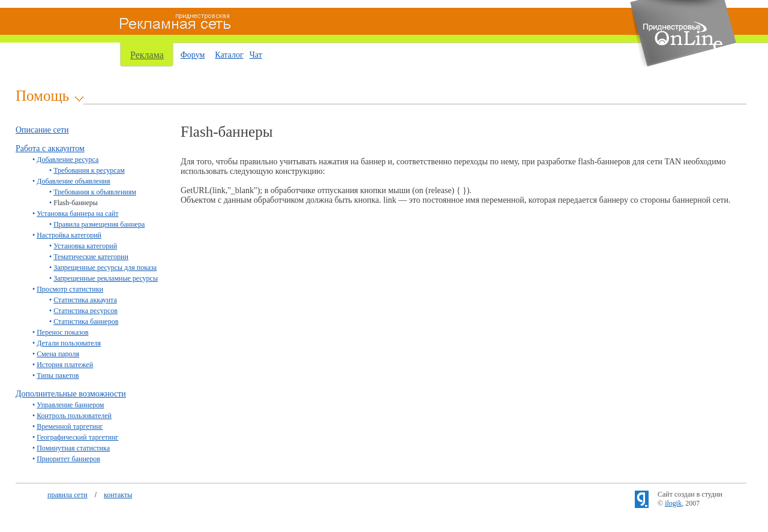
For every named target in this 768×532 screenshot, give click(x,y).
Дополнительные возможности (71, 394)
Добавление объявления (73, 181)
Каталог (229, 55)
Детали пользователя (69, 343)
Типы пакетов (58, 375)
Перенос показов (62, 332)
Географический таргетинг (77, 437)
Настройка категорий (69, 235)
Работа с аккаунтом (50, 148)
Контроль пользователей (74, 416)
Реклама (147, 55)
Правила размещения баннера (99, 224)
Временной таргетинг (70, 426)
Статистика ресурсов (85, 311)
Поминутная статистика (73, 448)
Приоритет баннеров (68, 459)
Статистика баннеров (86, 321)
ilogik (673, 503)
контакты (118, 495)
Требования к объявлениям (95, 192)
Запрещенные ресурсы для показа (105, 267)
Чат (256, 55)
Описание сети (42, 130)
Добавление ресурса (67, 160)
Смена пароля (58, 354)
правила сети (67, 495)
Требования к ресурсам (89, 170)
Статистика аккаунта (85, 300)
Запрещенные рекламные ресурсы (106, 278)
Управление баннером (70, 405)
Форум (193, 55)
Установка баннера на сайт (77, 214)
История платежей (65, 365)
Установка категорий (85, 246)
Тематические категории (91, 257)
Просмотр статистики (70, 289)
